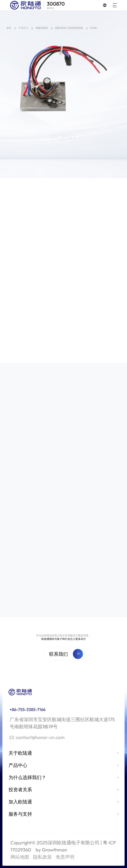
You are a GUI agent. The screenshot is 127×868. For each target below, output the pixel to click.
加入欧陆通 (20, 802)
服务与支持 (20, 814)
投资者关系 (20, 790)
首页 (9, 29)
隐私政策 (42, 857)
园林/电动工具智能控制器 (69, 29)
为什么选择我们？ (27, 777)
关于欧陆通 (20, 753)
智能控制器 (42, 29)
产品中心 (23, 29)
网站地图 (20, 857)
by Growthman (51, 850)
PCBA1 (94, 29)
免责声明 (65, 857)
